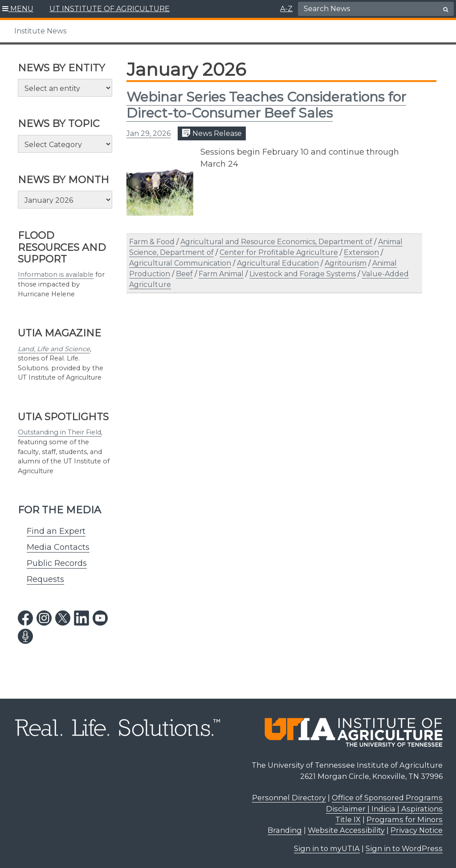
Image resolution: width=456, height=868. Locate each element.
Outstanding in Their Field (59, 432)
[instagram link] (44, 618)
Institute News (40, 31)
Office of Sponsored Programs (387, 798)
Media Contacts (58, 547)
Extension (361, 252)
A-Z (286, 9)
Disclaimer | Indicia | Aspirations (384, 809)
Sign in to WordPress (404, 848)
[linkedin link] (81, 618)
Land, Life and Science (54, 349)
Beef (184, 274)
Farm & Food (152, 242)
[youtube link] (100, 618)
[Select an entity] (65, 88)
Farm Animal (221, 274)
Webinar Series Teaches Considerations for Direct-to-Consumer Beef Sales (266, 105)
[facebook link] (25, 618)
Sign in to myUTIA (327, 848)
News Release (212, 133)
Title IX (348, 819)
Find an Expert (56, 531)
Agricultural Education (278, 263)
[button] (18, 9)
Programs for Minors (405, 819)
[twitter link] (63, 618)
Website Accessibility (346, 830)
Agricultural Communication (180, 263)
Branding (285, 830)
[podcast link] (25, 636)
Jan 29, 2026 (149, 133)
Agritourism (346, 263)
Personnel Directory (289, 798)
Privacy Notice (417, 830)
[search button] (446, 9)
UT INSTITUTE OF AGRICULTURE (110, 9)
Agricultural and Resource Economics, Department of (276, 242)
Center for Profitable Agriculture (279, 252)
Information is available (56, 274)
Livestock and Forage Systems (303, 274)
